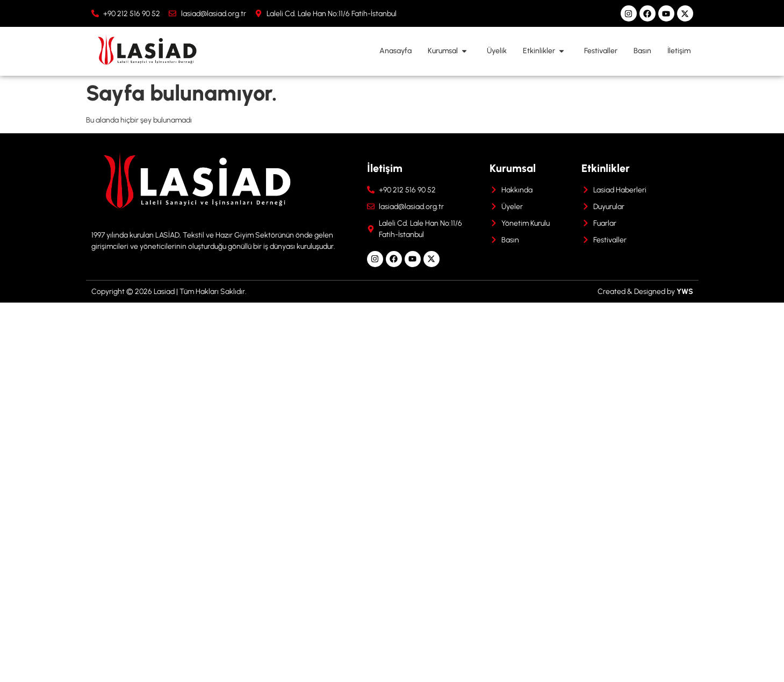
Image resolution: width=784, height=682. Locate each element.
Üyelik (497, 51)
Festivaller (601, 51)
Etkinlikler (545, 51)
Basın (642, 51)
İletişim (679, 51)
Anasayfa (395, 51)
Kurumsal (449, 51)
